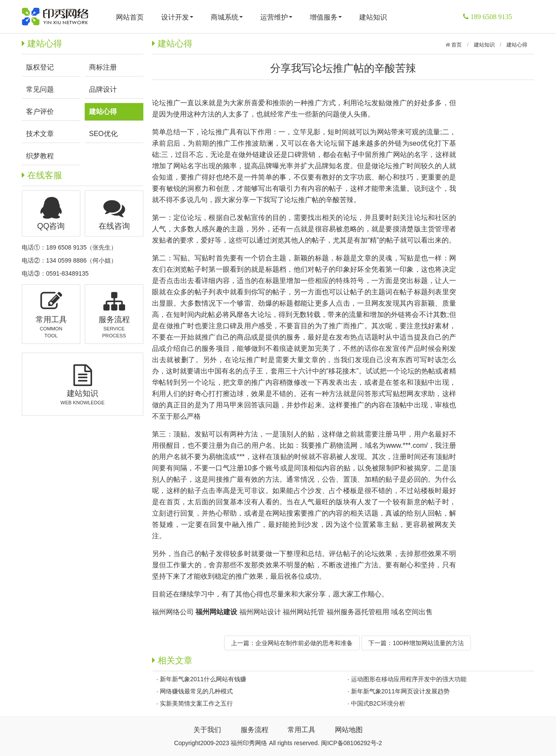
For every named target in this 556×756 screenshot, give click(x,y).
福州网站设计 (260, 612)
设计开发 (177, 17)
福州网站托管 (304, 612)
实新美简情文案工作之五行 (196, 703)
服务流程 (255, 730)
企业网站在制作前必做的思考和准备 (304, 643)
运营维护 (276, 17)
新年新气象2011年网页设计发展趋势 (400, 691)
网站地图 (349, 730)
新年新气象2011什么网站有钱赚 (203, 679)
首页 (456, 45)
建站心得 (517, 45)
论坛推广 (166, 103)
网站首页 (130, 17)
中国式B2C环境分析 (378, 703)
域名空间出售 (412, 612)
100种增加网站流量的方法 (428, 643)
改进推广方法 (357, 565)
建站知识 (373, 17)
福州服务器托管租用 (358, 612)
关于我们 (207, 730)
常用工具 (301, 730)
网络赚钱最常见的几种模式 (196, 691)
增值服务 (326, 17)
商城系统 (227, 17)
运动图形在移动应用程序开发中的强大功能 (409, 679)
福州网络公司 (173, 612)
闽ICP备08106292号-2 (351, 743)
